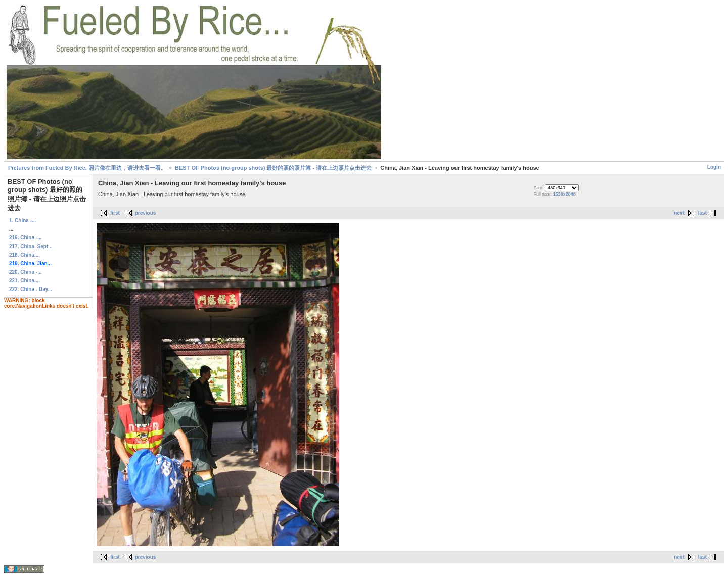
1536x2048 (564, 194)
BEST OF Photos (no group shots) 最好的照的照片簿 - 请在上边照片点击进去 (273, 168)
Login (714, 167)
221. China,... (25, 281)
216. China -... (25, 238)
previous (146, 213)
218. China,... (25, 255)
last (702, 213)
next (679, 213)
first (115, 213)
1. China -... (22, 221)
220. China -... (25, 272)
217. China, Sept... (31, 246)
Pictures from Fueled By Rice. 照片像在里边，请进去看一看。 (87, 168)
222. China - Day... (31, 289)
